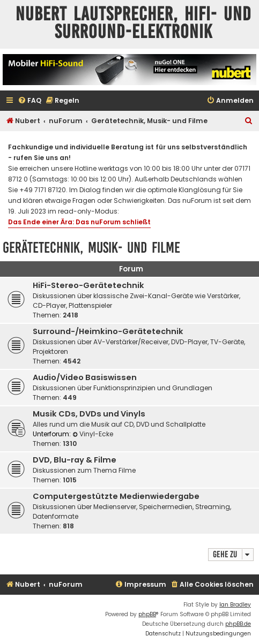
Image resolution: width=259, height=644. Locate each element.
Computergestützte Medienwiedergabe (116, 496)
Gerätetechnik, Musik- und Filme (91, 248)
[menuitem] (29, 101)
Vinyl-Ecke (93, 434)
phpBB (147, 614)
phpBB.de (238, 624)
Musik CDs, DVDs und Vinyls (89, 414)
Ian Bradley (235, 605)
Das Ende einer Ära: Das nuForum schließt (79, 222)
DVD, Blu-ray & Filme (75, 460)
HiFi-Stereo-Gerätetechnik (88, 285)
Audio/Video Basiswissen (85, 377)
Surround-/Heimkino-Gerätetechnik (108, 331)
